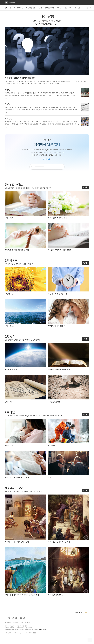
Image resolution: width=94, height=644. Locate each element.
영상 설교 (40, 8)
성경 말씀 (12, 3)
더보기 (85, 187)
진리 (6, 98)
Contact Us (78, 613)
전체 (6, 8)
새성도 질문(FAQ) (79, 8)
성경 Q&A (68, 8)
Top (90, 640)
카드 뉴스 (60, 8)
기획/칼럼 (10, 412)
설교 (88, 8)
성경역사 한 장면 (14, 488)
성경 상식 (10, 336)
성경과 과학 (11, 261)
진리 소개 (12, 8)
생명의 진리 (21, 8)
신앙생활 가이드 (50, 8)
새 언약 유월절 (31, 8)
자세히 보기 (46, 159)
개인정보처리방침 (43, 630)
